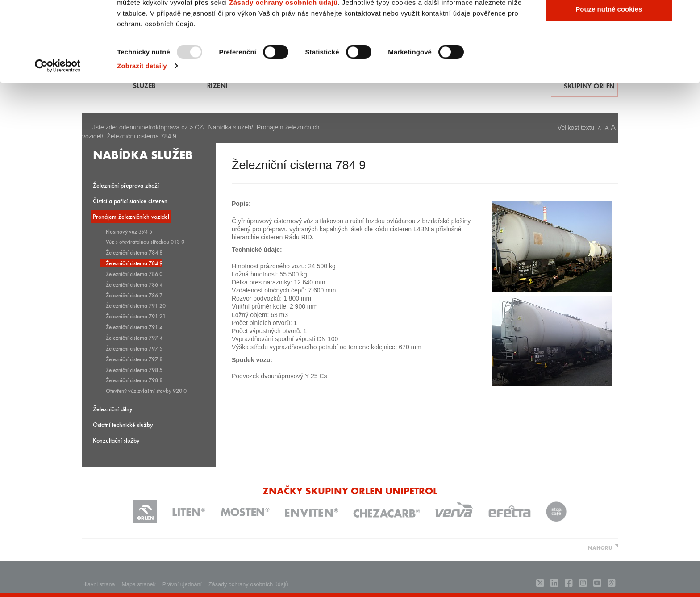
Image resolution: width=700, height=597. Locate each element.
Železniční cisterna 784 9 (134, 263)
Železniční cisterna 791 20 (136, 305)
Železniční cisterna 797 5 (134, 348)
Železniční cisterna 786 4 (134, 284)
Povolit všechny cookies (609, 23)
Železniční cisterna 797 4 (134, 338)
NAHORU (600, 547)
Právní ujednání (182, 584)
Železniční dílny (113, 409)
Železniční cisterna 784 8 (134, 252)
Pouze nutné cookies (609, 82)
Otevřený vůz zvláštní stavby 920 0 (146, 391)
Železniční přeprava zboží (126, 185)
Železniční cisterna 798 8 (134, 380)
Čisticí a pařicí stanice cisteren (130, 201)
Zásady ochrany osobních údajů (283, 75)
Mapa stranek (139, 584)
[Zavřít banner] (686, 14)
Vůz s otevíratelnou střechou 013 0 (145, 242)
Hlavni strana (99, 584)
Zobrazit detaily (142, 139)
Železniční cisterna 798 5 (134, 370)
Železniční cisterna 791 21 (136, 316)
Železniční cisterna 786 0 (134, 274)
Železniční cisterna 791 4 (134, 327)
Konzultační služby (116, 440)
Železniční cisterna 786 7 (134, 295)
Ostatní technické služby (123, 424)
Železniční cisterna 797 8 (134, 359)
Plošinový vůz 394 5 (129, 231)
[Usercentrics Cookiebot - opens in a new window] (58, 139)
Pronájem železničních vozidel (131, 216)
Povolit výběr (609, 53)
